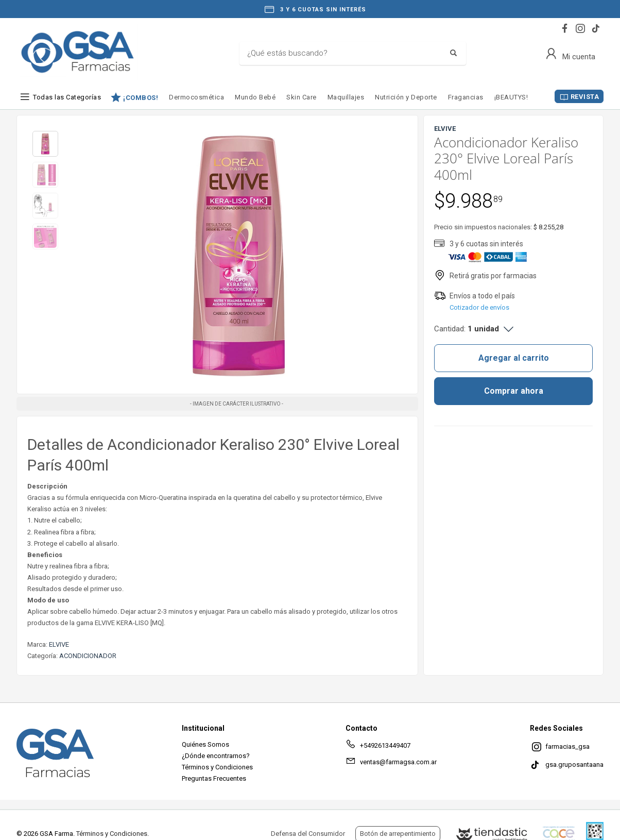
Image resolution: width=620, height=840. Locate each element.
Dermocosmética (196, 97)
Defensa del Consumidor (308, 834)
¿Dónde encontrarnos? (216, 756)
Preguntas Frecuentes (214, 778)
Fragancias (466, 97)
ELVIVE (59, 644)
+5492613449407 (378, 747)
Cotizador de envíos (479, 307)
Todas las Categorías (67, 97)
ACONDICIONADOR (88, 656)
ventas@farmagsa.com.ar (391, 764)
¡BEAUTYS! (511, 97)
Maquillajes (346, 97)
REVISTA (585, 97)
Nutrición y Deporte (406, 97)
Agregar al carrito (514, 358)
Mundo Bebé (255, 97)
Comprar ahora (514, 391)
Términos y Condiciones (217, 767)
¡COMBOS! (141, 97)
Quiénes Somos (205, 744)
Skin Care (302, 97)
